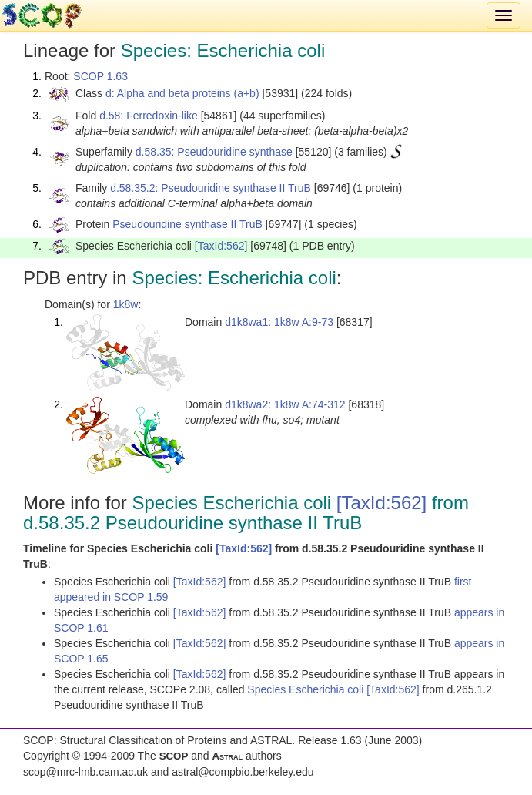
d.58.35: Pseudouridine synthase (214, 152)
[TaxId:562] (221, 246)
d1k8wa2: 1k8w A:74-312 (285, 404)
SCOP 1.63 (100, 76)
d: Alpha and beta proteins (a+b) (182, 93)
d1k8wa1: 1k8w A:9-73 (279, 322)
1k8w (126, 304)
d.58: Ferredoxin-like (149, 116)
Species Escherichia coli (307, 689)
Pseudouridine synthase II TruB (187, 224)
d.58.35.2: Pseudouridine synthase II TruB (211, 188)
